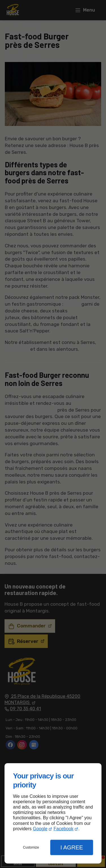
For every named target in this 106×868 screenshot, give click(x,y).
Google (40, 829)
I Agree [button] (72, 847)
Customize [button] (31, 847)
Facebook (63, 829)
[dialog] (53, 813)
